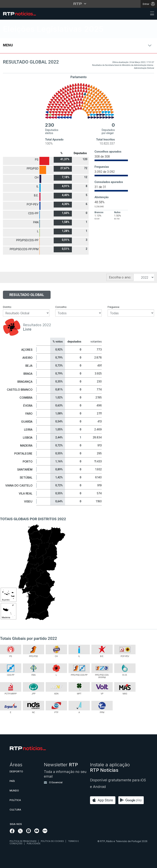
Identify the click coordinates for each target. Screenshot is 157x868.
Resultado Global (27, 295)
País (12, 781)
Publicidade (34, 843)
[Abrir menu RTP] (79, 4)
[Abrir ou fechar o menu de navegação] (151, 14)
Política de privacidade (23, 841)
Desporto (16, 771)
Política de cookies (52, 841)
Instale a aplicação (110, 767)
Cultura (15, 810)
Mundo (14, 791)
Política (15, 800)
